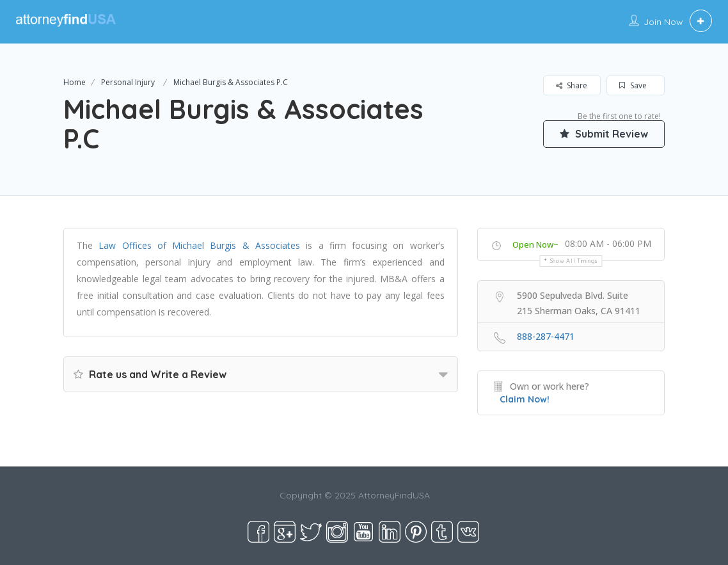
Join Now (663, 22)
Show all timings (574, 261)
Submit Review (604, 134)
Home (75, 82)
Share (572, 85)
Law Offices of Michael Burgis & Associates (199, 245)
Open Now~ (535, 244)
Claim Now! (525, 399)
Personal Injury (128, 82)
